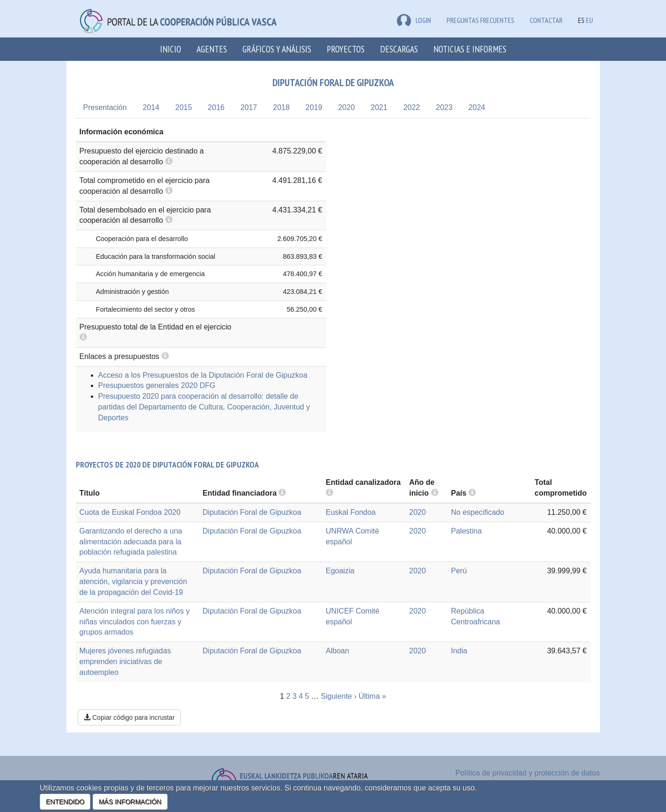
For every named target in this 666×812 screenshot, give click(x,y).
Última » (372, 696)
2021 (379, 107)
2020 (346, 107)
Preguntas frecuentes (480, 20)
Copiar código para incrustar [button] (129, 717)
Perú (459, 571)
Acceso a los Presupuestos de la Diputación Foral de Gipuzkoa (203, 375)
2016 (216, 107)
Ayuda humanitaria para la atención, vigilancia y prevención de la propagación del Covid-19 (133, 582)
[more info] (435, 493)
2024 (477, 107)
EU (589, 20)
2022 (412, 107)
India (459, 651)
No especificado (478, 512)
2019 (314, 107)
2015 (183, 107)
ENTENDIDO (65, 802)
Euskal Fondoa (351, 512)
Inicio (171, 49)
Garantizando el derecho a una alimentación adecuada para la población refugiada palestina (131, 542)
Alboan (337, 651)
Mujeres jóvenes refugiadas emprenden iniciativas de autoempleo (125, 662)
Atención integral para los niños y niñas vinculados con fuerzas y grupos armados (135, 622)
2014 (151, 107)
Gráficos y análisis (277, 49)
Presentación (105, 107)
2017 (249, 107)
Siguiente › (339, 696)
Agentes (212, 49)
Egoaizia (340, 571)
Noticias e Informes (470, 49)
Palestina (467, 531)
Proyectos (346, 49)
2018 (281, 107)
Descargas (399, 49)
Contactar (546, 20)
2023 (444, 107)
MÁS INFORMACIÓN (130, 802)
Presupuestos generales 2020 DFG (157, 385)
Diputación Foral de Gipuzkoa (252, 512)
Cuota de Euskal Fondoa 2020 (130, 512)
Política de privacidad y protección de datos (528, 773)
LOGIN (414, 20)
